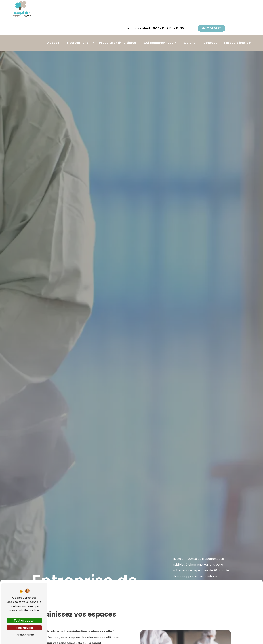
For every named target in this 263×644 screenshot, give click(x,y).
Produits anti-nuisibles (118, 33)
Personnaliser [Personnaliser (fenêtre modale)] (24, 635)
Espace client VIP (238, 33)
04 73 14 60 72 (236, 15)
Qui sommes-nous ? (160, 33)
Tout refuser (24, 628)
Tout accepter (24, 621)
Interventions (78, 33)
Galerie (190, 33)
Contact (210, 33)
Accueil (53, 33)
